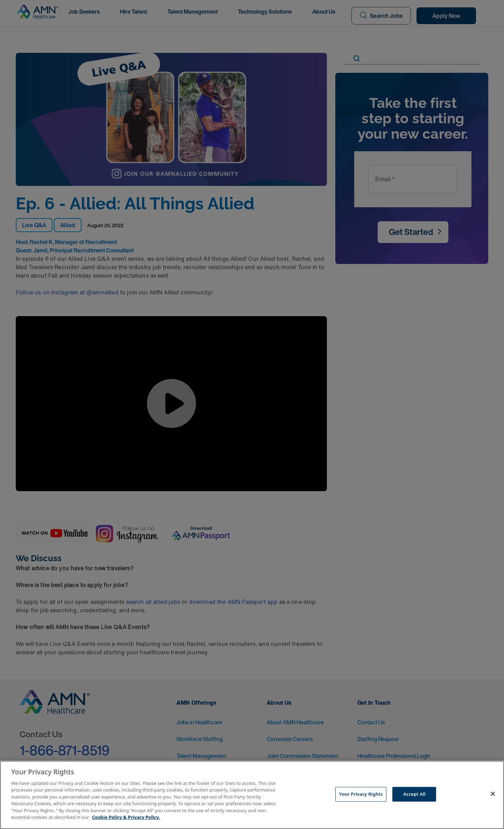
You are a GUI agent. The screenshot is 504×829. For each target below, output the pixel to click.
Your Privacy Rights (361, 794)
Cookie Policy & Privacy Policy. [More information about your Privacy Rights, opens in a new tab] (126, 817)
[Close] (493, 794)
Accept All (414, 794)
